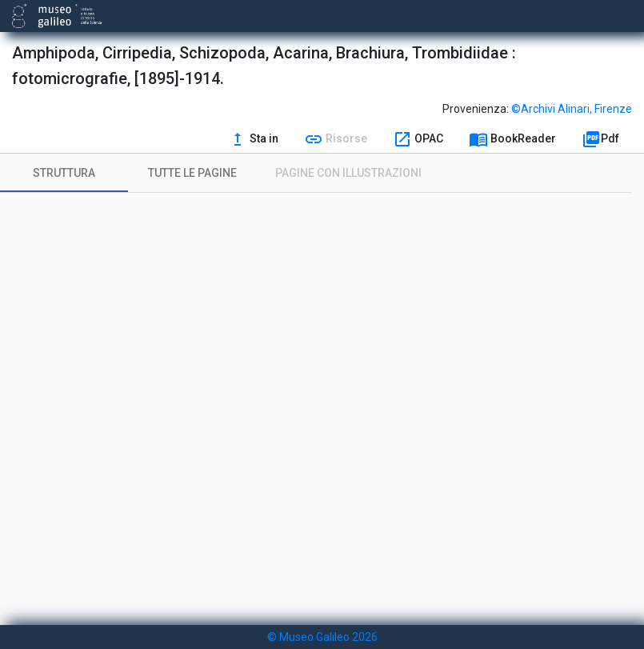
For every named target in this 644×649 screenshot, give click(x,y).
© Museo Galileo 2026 (322, 637)
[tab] (64, 173)
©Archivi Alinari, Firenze (572, 109)
